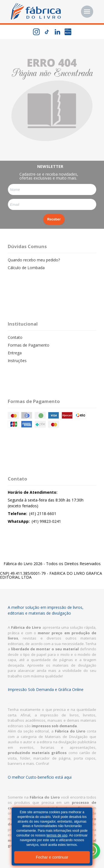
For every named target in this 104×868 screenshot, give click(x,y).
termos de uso (57, 835)
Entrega (15, 353)
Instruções (17, 361)
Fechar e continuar (52, 857)
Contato (15, 337)
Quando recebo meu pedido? (34, 260)
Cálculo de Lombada (26, 268)
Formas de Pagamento (29, 345)
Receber (54, 219)
